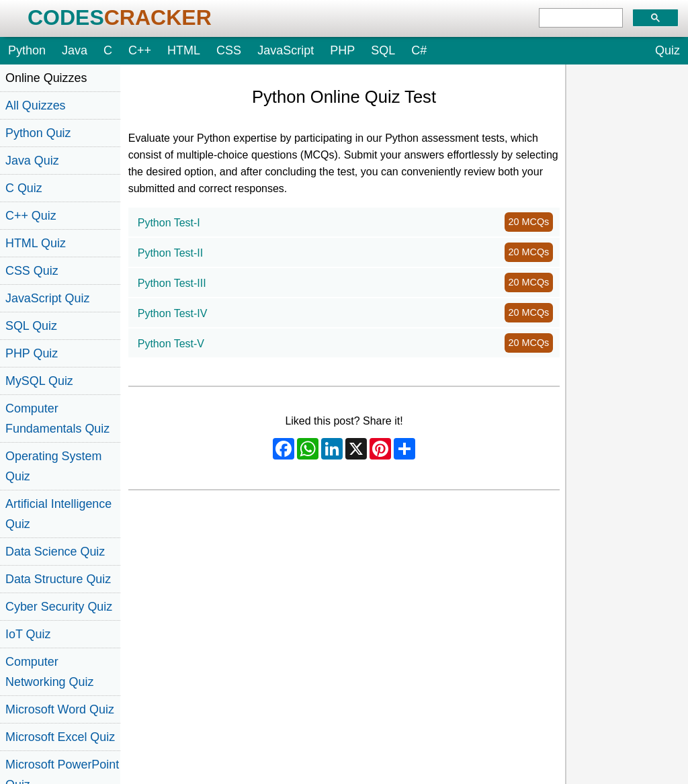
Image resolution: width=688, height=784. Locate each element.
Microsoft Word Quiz (60, 709)
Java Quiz (32, 161)
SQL (383, 50)
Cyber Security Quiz (59, 607)
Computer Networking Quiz (49, 672)
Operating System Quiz (53, 466)
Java (75, 50)
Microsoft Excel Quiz (60, 737)
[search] (581, 18)
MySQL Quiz (39, 381)
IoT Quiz (28, 634)
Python (27, 50)
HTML (184, 50)
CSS (229, 50)
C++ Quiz (31, 216)
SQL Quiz (31, 326)
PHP (342, 50)
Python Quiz (38, 133)
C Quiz (24, 188)
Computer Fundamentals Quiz (57, 419)
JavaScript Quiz (47, 298)
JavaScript (286, 50)
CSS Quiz (32, 271)
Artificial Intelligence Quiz (58, 514)
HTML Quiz (36, 243)
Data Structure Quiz (58, 579)
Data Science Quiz (55, 552)
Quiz (668, 50)
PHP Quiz (32, 353)
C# (419, 50)
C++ (140, 50)
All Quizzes (36, 105)
